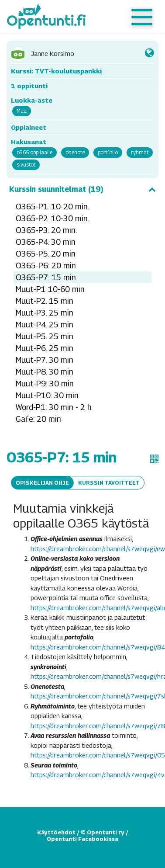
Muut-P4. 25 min (45, 325)
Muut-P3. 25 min (45, 313)
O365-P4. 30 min (46, 242)
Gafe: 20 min (38, 419)
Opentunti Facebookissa (82, 839)
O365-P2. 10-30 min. (52, 218)
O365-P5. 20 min (46, 254)
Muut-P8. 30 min (45, 372)
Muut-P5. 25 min (45, 336)
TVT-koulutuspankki (68, 71)
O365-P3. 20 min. (46, 230)
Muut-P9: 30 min (45, 384)
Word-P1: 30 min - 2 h (54, 407)
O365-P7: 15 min (46, 277)
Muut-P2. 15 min (45, 301)
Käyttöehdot (56, 832)
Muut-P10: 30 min (47, 395)
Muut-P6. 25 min (45, 348)
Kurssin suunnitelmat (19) (82, 189)
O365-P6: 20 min (46, 266)
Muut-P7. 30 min (45, 360)
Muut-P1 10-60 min (50, 289)
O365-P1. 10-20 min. (52, 207)
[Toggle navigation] (142, 17)
